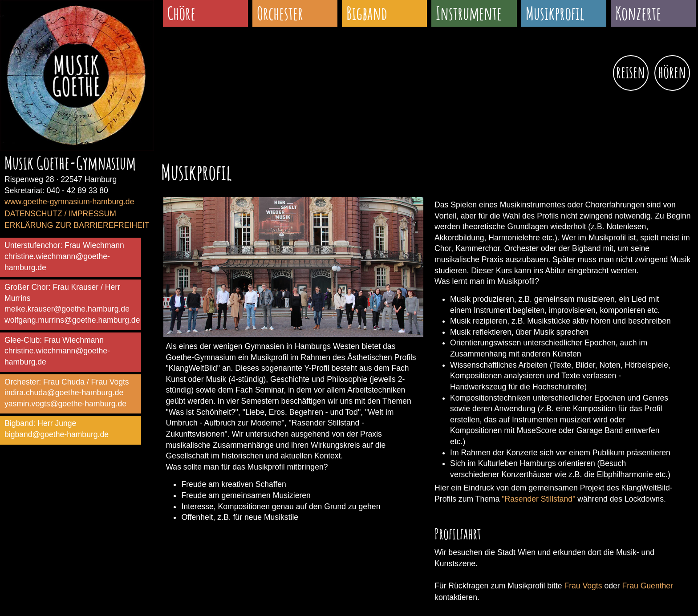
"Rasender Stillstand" (538, 499)
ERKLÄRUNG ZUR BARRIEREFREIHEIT (77, 225)
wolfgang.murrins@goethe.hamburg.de (72, 320)
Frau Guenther (648, 586)
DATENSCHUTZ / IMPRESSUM (60, 214)
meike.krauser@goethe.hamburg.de (67, 309)
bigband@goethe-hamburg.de (57, 434)
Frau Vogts (583, 586)
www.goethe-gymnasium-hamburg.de (69, 202)
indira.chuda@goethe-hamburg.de (64, 393)
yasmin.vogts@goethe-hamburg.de (65, 404)
